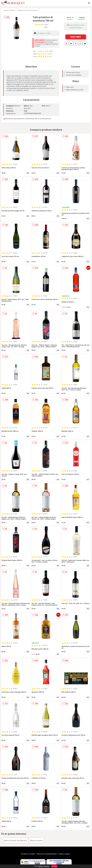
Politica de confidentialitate (47, 854)
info (28, 173)
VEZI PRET (76, 37)
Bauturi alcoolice (10, 10)
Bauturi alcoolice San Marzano (28, 10)
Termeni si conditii (28, 854)
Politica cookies (64, 854)
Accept (54, 866)
